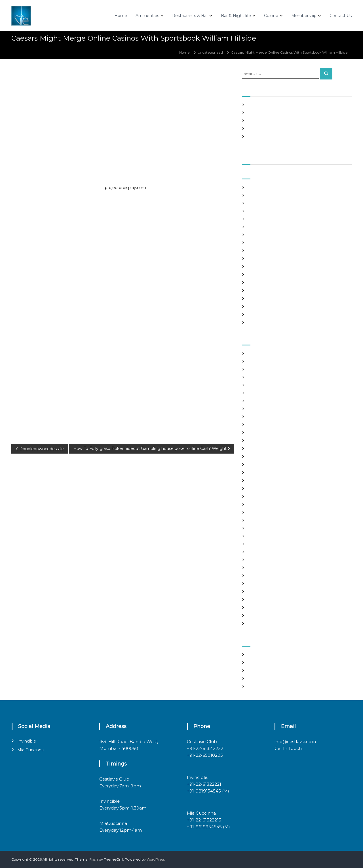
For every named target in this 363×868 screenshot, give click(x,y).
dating (253, 425)
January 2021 (259, 251)
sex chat (254, 592)
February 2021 (260, 243)
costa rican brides (262, 417)
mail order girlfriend (265, 536)
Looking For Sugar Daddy (269, 512)
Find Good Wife (261, 433)
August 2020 (259, 291)
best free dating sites (265, 361)
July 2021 (255, 203)
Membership (304, 16)
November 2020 (262, 267)
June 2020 (257, 306)
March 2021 (257, 235)
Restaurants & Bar (190, 16)
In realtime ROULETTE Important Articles (282, 121)
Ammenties (147, 16)
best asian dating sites (266, 353)
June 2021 (256, 211)
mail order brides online (268, 528)
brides (253, 385)
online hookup (260, 560)
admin (52, 76)
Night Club (257, 552)
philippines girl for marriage (271, 568)
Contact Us (341, 16)
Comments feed (262, 678)
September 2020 (262, 283)
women (254, 623)
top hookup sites (261, 600)
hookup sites (258, 480)
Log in (253, 662)
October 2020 (260, 275)
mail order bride (261, 520)
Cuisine (271, 16)
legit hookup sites (262, 504)
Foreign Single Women (267, 457)
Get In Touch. (289, 748)
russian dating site (263, 584)
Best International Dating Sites (273, 369)
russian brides (259, 576)
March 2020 (258, 322)
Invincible (27, 741)
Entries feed (258, 670)
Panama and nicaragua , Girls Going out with (285, 113)
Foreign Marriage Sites (267, 449)
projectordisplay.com (125, 188)
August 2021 (258, 195)
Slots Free (256, 129)
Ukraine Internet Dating (268, 608)
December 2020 (262, 259)
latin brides (257, 496)
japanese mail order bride (269, 488)
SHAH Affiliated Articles (267, 105)
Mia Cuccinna (30, 750)
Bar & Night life (236, 16)
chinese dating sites (264, 409)
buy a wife (256, 393)
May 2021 (255, 219)
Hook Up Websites (263, 472)
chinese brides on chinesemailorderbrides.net (286, 401)
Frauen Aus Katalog (264, 465)
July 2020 (256, 298)
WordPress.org (260, 686)
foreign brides (259, 441)
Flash (94, 859)
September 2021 (262, 187)
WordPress (156, 859)
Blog (251, 377)
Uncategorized (210, 52)
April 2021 (256, 227)
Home (121, 16)
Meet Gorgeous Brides (267, 544)
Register (255, 654)
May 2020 (256, 314)
